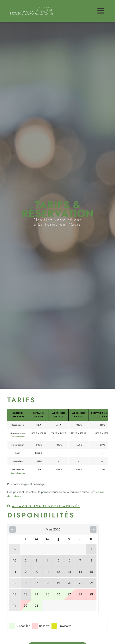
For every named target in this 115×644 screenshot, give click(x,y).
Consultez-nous (18, 436)
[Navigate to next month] (93, 529)
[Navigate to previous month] (13, 529)
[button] (44, 508)
